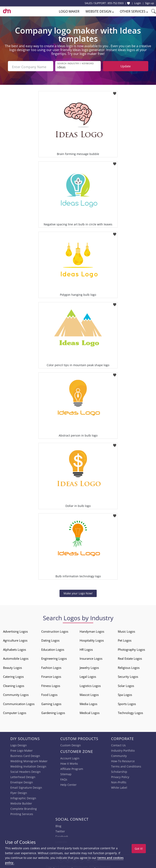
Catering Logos (13, 675)
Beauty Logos (12, 666)
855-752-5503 (116, 3)
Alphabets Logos (15, 648)
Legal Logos (88, 675)
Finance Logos (51, 675)
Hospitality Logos (92, 639)
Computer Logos (15, 711)
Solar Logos (126, 684)
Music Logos (126, 630)
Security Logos (128, 675)
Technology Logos (130, 711)
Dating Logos (50, 639)
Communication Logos (19, 702)
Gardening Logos (53, 711)
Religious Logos (129, 666)
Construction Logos (55, 630)
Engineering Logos (54, 657)
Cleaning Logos (14, 684)
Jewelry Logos (89, 666)
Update (126, 66)
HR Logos (86, 648)
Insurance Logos (91, 657)
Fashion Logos (51, 666)
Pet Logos (125, 639)
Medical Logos (90, 711)
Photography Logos (131, 648)
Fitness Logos (51, 684)
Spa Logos (125, 693)
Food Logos (49, 693)
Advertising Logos (15, 630)
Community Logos (16, 693)
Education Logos (53, 648)
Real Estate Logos (130, 657)
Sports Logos (127, 702)
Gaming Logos (51, 702)
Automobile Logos (16, 657)
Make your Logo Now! (78, 592)
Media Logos (88, 702)
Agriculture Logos (15, 639)
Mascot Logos (89, 693)
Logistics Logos (90, 684)
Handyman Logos (92, 630)
